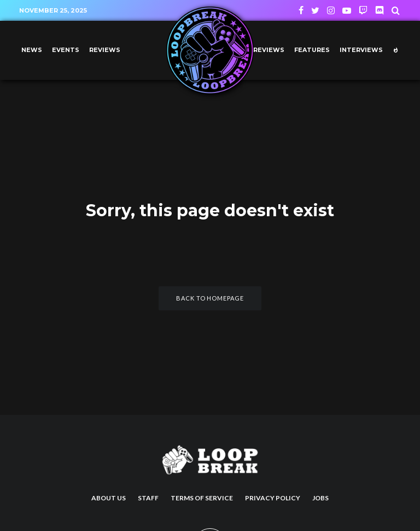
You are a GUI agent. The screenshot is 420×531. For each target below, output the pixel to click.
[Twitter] (315, 10)
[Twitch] (363, 10)
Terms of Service (202, 498)
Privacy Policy (273, 498)
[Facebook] (301, 10)
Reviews (105, 50)
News (32, 50)
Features (312, 50)
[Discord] (380, 10)
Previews (267, 50)
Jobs (320, 498)
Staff (148, 498)
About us (109, 498)
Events (66, 50)
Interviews (361, 50)
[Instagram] (331, 10)
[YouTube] (347, 10)
